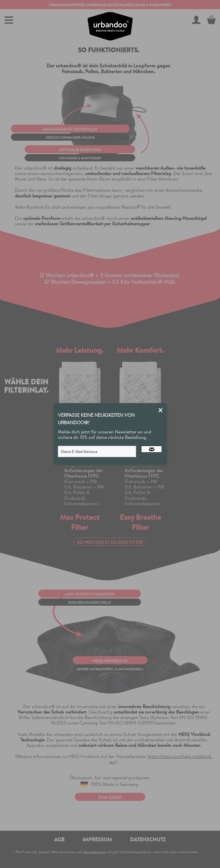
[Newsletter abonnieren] (152, 449)
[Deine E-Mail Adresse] (97, 452)
